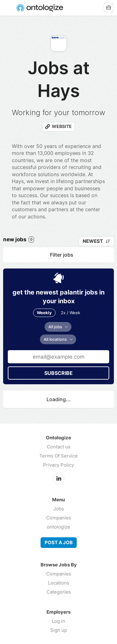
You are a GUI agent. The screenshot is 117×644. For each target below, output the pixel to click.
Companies (59, 518)
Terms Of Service (58, 456)
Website (62, 126)
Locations (59, 583)
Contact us (59, 447)
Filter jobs (62, 255)
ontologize (58, 527)
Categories (59, 592)
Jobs (59, 509)
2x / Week (71, 313)
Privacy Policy (58, 465)
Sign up (59, 630)
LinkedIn (59, 479)
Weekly (44, 313)
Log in (58, 621)
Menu (8, 8)
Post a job (59, 543)
